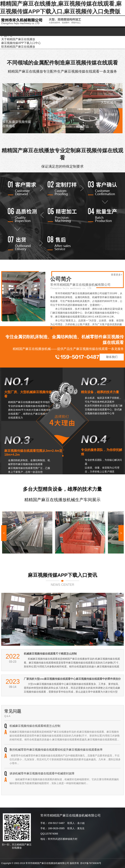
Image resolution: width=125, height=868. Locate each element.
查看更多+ (117, 275)
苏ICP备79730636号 (91, 863)
